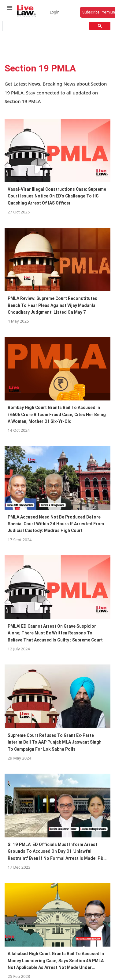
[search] (43, 26)
